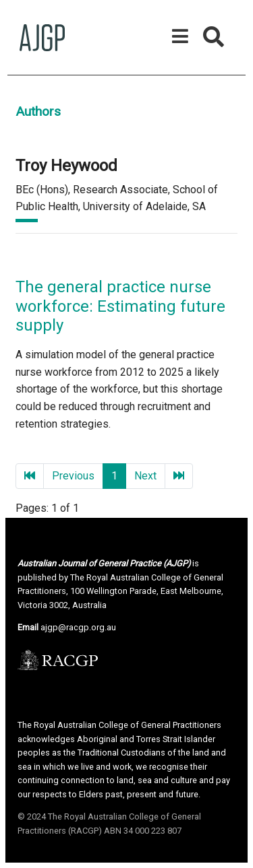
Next (145, 476)
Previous (73, 476)
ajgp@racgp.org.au (78, 627)
